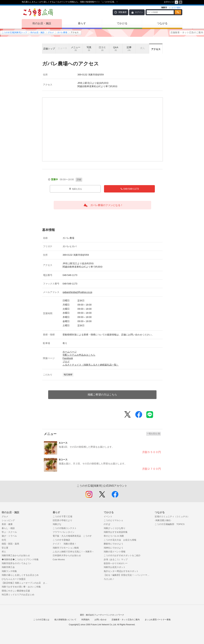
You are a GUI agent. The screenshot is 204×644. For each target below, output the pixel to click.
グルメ (51, 32)
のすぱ (107, 524)
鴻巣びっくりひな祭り (115, 528)
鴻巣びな (57, 524)
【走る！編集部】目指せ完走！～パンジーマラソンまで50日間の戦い (127, 575)
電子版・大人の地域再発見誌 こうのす (72, 536)
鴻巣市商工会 (8, 567)
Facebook (68, 358)
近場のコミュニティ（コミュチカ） (172, 516)
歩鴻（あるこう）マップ (116, 559)
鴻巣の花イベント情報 (115, 552)
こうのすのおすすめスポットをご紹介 (122, 555)
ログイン (139, 12)
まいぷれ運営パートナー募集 (158, 620)
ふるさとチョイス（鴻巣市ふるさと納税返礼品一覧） (91, 365)
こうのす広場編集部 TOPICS (170, 524)
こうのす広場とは (41, 620)
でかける (122, 23)
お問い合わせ (100, 620)
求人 (4, 552)
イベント (108, 516)
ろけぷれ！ (109, 579)
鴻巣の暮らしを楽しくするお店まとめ (20, 575)
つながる (162, 23)
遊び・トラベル (9, 536)
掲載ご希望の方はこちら (102, 395)
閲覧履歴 (123, 12)
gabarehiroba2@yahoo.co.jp (77, 292)
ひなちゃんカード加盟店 (14, 579)
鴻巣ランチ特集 (9, 571)
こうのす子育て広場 (62, 516)
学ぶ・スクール (9, 532)
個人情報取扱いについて (65, 620)
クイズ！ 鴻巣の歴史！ (65, 544)
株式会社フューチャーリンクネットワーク (105, 615)
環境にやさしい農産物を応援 (16, 591)
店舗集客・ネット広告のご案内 (187, 32)
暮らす (82, 23)
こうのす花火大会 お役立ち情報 (120, 540)
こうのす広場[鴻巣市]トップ (14, 32)
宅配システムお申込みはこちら (79, 355)
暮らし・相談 (8, 528)
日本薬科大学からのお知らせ (67, 555)
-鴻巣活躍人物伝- (163, 520)
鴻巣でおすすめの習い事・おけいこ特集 (21, 587)
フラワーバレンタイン (64, 532)
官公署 (5, 548)
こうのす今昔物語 (61, 540)
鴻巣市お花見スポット (115, 567)
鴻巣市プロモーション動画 (66, 548)
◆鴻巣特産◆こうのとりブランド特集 (20, 559)
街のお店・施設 (42, 23)
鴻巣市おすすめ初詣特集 (116, 532)
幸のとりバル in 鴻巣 (114, 536)
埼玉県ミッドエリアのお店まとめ (18, 595)
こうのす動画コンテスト (65, 528)
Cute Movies (59, 559)
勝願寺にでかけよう (113, 544)
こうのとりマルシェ (113, 520)
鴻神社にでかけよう (113, 548)
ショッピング (8, 520)
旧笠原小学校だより (62, 520)
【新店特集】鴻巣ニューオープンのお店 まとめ (25, 583)
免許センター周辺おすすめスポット (121, 571)
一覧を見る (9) (154, 434)
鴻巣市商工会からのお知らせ (16, 555)
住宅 (4, 540)
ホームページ (70, 352)
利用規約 (85, 620)
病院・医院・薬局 (10, 544)
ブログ (66, 362)
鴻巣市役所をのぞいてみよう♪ (16, 563)
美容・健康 (7, 524)
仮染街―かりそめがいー (116, 563)
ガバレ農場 (62, 32)
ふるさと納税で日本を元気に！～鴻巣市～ (73, 552)
